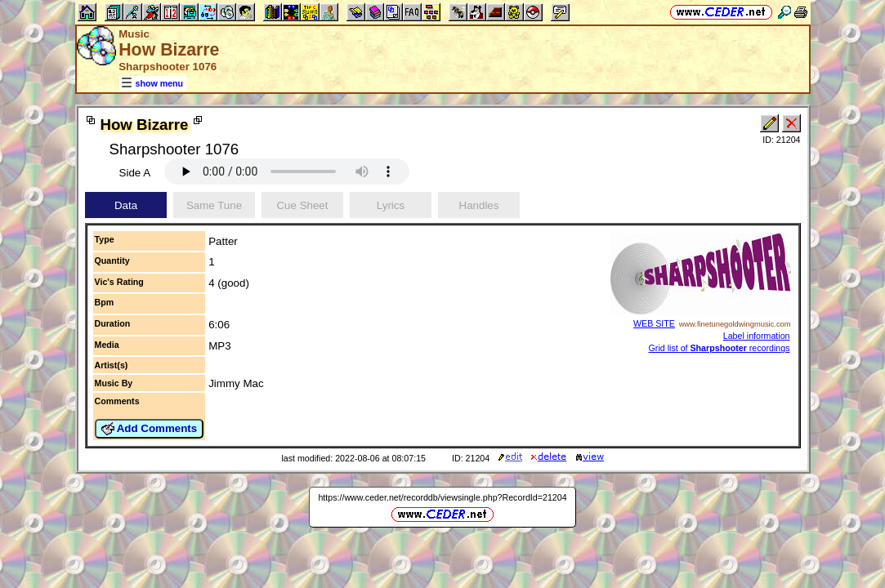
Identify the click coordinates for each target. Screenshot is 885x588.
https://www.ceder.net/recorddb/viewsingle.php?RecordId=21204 (442, 497)
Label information (757, 336)
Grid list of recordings (720, 348)
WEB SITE (654, 323)
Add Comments (150, 429)
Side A (135, 173)
